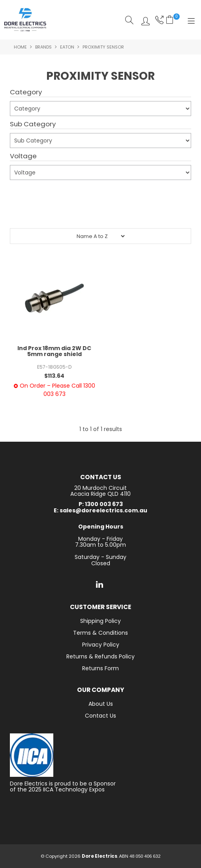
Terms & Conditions (100, 633)
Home (20, 47)
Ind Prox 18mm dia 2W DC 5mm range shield (54, 351)
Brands (43, 47)
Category (26, 92)
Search (129, 20)
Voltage (23, 156)
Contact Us (100, 716)
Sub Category (33, 124)
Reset (102, 213)
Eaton (67, 47)
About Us (101, 704)
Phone (159, 20)
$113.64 (54, 376)
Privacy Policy (101, 645)
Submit (24, 193)
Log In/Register (144, 20)
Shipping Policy (100, 621)
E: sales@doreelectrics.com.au (100, 511)
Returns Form (100, 668)
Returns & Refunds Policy (100, 656)
